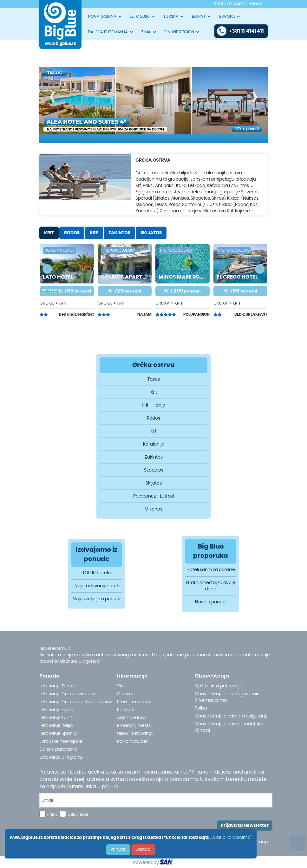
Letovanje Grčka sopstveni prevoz (76, 702)
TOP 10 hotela (97, 573)
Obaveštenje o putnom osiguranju (232, 716)
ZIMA (149, 32)
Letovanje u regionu (61, 757)
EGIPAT (202, 16)
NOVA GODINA (105, 16)
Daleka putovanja (58, 749)
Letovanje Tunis (56, 718)
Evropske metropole (61, 742)
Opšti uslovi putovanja (219, 686)
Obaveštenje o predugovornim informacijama (228, 697)
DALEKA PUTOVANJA (111, 32)
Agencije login (132, 718)
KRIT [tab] (49, 233)
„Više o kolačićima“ (232, 838)
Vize (121, 686)
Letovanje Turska (57, 686)
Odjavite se (78, 814)
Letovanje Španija (58, 734)
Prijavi (53, 814)
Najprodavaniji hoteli (97, 586)
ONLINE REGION (182, 32)
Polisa (201, 708)
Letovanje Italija (56, 726)
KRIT (63, 303)
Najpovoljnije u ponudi (96, 599)
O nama (126, 694)
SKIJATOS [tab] (151, 233)
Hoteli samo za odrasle (211, 570)
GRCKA (47, 303)
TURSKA (174, 16)
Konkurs (126, 710)
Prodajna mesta (134, 726)
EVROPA (230, 16)
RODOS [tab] (72, 233)
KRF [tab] (94, 233)
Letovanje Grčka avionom (67, 694)
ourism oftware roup (167, 863)
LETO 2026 (143, 16)
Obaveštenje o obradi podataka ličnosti (229, 727)
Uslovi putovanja (135, 734)
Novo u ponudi (211, 602)
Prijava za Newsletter (245, 826)
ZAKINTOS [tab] (119, 233)
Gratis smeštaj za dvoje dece (211, 586)
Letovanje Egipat (57, 710)
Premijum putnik (134, 702)
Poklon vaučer (132, 742)
